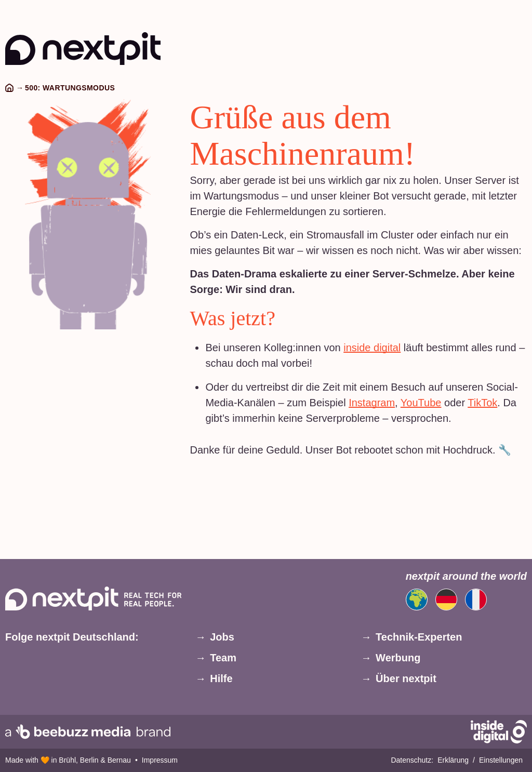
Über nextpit (406, 678)
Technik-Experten (419, 637)
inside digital (372, 348)
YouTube (421, 403)
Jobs (222, 637)
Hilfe (221, 678)
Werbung (398, 658)
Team (223, 658)
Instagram (372, 403)
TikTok (482, 403)
